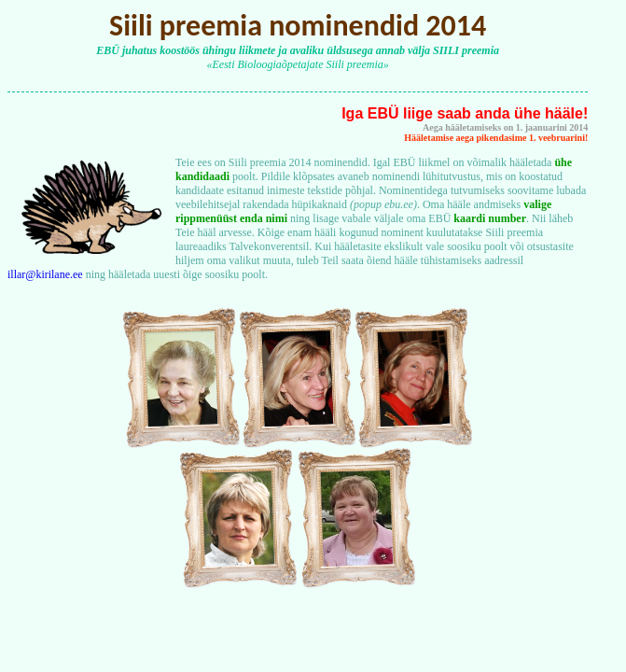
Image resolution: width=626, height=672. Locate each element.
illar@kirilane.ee (45, 274)
